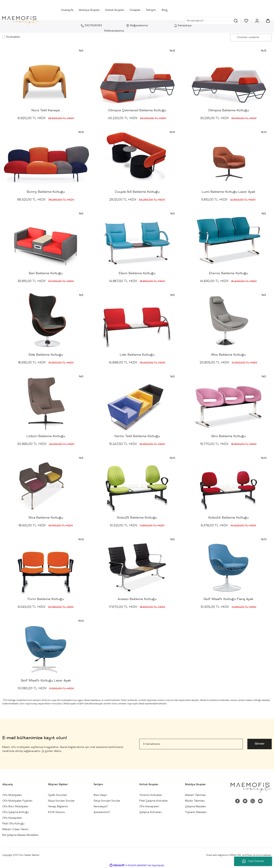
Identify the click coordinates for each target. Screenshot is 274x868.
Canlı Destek (253, 861)
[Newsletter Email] (191, 744)
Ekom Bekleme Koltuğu (137, 273)
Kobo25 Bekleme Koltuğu (137, 518)
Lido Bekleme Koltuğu (137, 355)
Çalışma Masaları (195, 807)
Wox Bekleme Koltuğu (228, 355)
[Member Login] (257, 21)
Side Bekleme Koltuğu (46, 355)
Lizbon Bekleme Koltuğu (46, 436)
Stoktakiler (13, 37)
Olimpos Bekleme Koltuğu (228, 111)
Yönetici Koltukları (151, 795)
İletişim (151, 10)
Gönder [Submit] (260, 744)
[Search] (213, 21)
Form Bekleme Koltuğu (46, 599)
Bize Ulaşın (100, 795)
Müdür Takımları (195, 801)
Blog (165, 10)
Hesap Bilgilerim (58, 807)
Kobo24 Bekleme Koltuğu (228, 518)
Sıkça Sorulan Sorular (61, 801)
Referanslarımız (114, 31)
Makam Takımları (195, 795)
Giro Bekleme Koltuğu (228, 436)
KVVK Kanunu (56, 812)
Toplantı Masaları (196, 812)
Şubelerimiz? (102, 812)
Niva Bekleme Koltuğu (46, 518)
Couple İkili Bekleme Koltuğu (137, 192)
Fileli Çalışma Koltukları (154, 801)
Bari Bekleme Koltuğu (46, 273)
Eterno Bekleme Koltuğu (228, 273)
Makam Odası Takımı (15, 830)
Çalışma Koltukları (150, 812)
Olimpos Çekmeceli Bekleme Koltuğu (137, 111)
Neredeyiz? (101, 807)
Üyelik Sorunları (57, 795)
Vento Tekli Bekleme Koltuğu (137, 436)
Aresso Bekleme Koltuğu (137, 599)
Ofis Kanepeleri (12, 818)
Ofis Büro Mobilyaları (15, 807)
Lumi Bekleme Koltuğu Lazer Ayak (228, 192)
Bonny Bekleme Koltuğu (46, 192)
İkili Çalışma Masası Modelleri (20, 835)
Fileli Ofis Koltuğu (13, 824)
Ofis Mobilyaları (12, 795)
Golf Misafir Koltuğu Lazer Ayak (46, 681)
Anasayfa (67, 10)
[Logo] (20, 21)
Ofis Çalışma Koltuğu (16, 812)
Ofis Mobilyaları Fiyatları (17, 801)
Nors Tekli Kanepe (46, 111)
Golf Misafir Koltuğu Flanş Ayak (228, 599)
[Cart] (268, 21)
